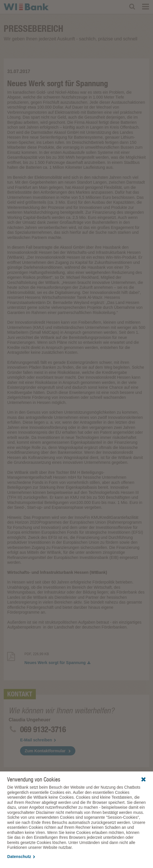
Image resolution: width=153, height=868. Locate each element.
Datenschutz (21, 857)
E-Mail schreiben (38, 740)
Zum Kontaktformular (45, 751)
